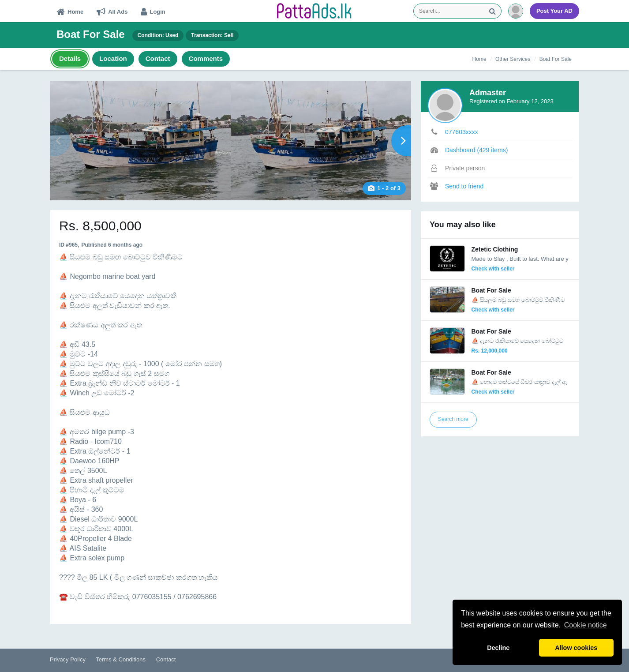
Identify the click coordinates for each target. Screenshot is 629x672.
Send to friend (464, 186)
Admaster (488, 93)
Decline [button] (498, 648)
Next (401, 141)
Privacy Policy (68, 659)
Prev (60, 141)
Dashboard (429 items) (476, 150)
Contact (166, 659)
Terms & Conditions (121, 659)
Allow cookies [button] (576, 648)
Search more (453, 419)
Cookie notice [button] (586, 625)
